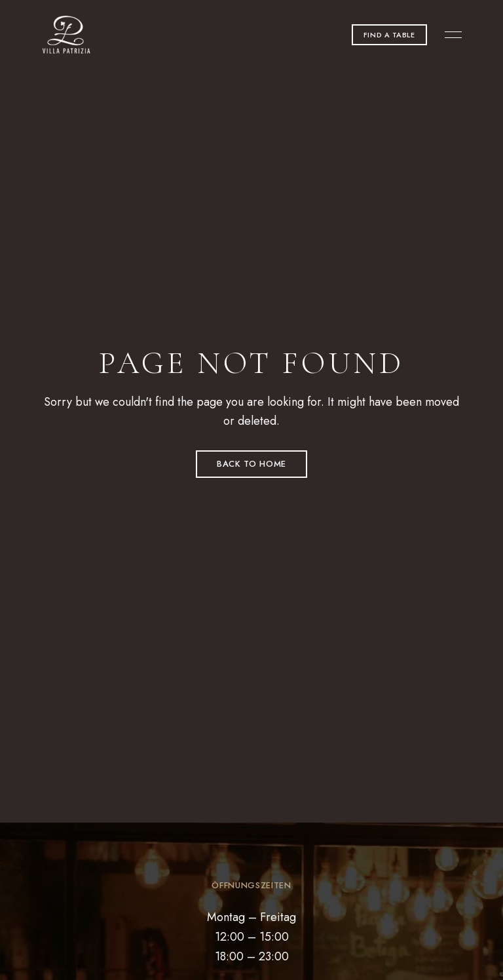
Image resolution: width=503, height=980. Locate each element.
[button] (389, 35)
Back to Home (251, 464)
